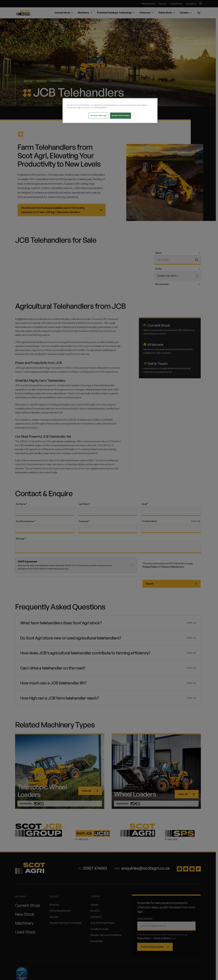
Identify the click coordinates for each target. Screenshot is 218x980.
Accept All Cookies (121, 115)
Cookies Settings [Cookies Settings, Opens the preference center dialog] (99, 115)
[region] (110, 111)
